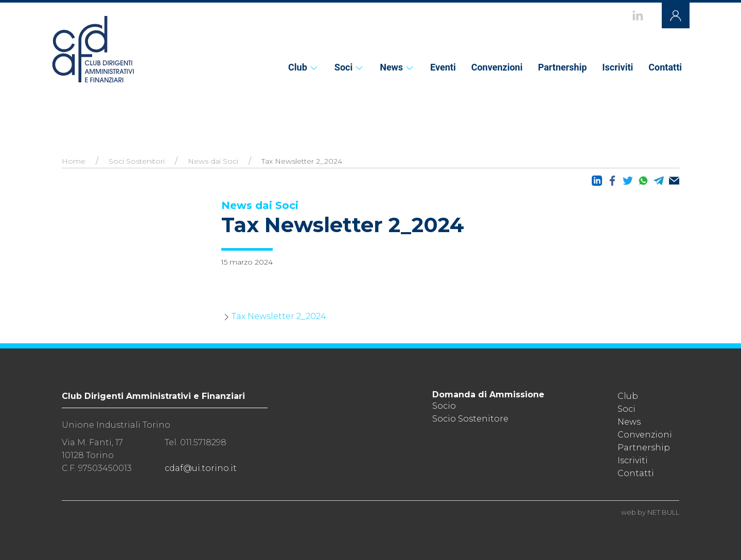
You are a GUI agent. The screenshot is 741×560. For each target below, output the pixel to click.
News (397, 67)
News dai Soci (213, 161)
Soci (349, 67)
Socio (444, 406)
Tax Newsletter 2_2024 (279, 316)
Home (74, 161)
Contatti (665, 67)
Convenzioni (497, 67)
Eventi (443, 67)
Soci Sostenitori (137, 161)
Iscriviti (617, 67)
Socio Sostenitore (470, 419)
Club (304, 67)
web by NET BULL (650, 512)
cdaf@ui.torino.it (201, 468)
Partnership (562, 67)
